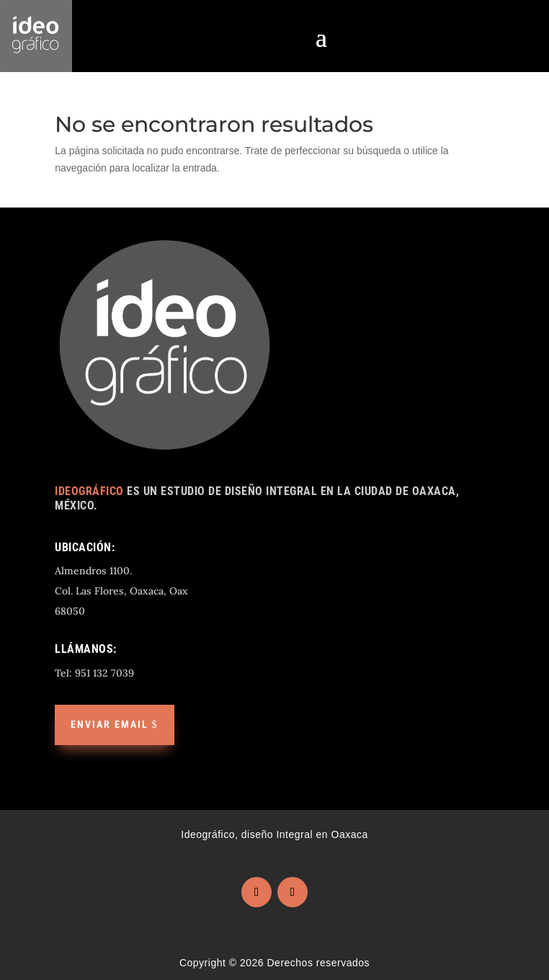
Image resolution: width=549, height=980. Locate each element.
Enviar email (110, 724)
